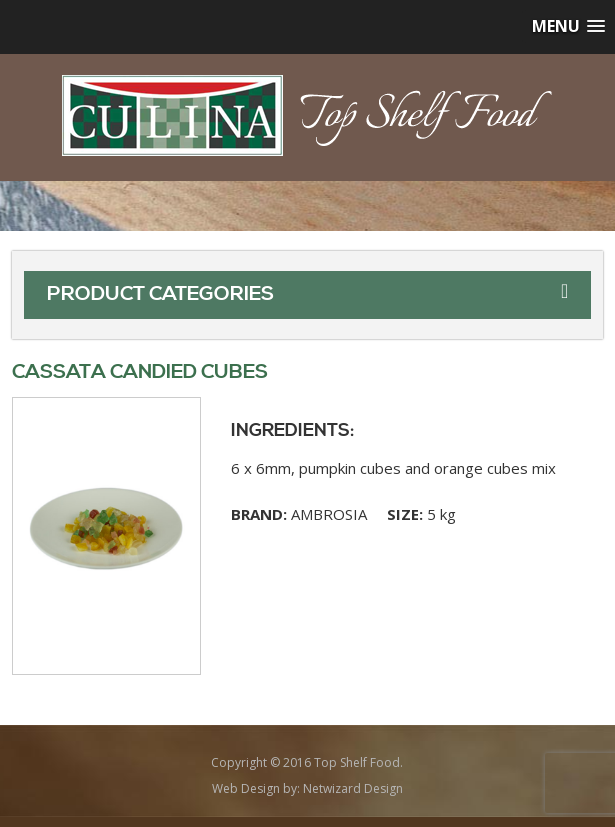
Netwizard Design (353, 788)
